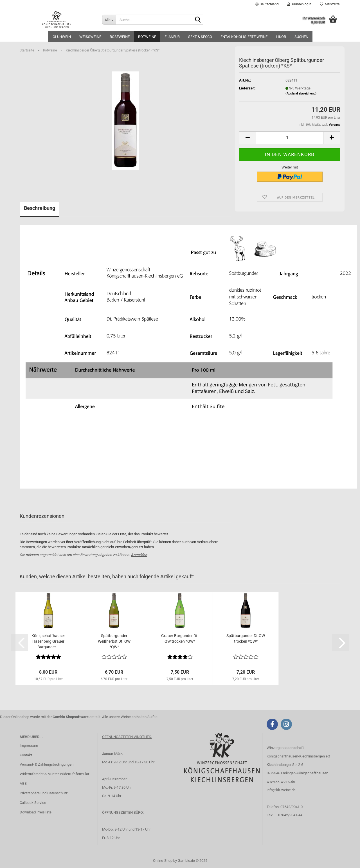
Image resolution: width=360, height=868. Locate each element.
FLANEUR (172, 37)
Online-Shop (163, 861)
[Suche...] (109, 20)
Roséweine (120, 37)
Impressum (29, 746)
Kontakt (26, 755)
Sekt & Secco (200, 37)
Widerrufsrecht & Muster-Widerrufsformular (54, 774)
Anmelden (139, 555)
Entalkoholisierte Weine (244, 37)
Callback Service (33, 803)
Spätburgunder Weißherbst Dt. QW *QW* (114, 641)
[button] (267, 4)
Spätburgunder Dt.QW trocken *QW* (246, 638)
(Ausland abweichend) (301, 94)
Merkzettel (330, 4)
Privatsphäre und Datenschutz (44, 793)
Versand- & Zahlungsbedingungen (47, 764)
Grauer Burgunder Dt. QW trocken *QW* (180, 638)
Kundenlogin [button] (299, 4)
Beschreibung (40, 208)
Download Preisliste (36, 812)
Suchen (301, 37)
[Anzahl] (290, 138)
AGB (23, 783)
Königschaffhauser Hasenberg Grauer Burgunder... (48, 641)
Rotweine (147, 37)
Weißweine (90, 37)
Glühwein (62, 37)
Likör (281, 37)
